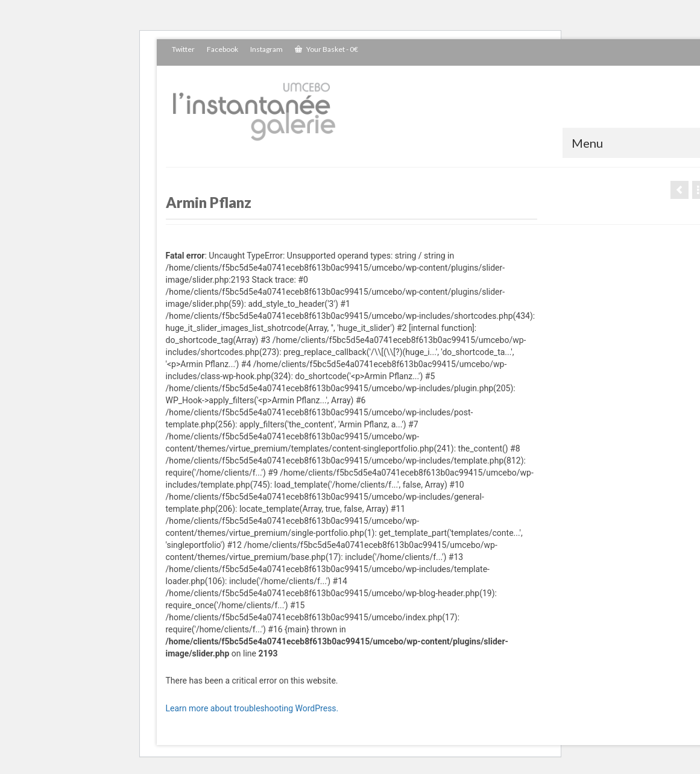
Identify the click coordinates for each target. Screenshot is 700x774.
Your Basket (326, 49)
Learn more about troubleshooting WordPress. (252, 708)
